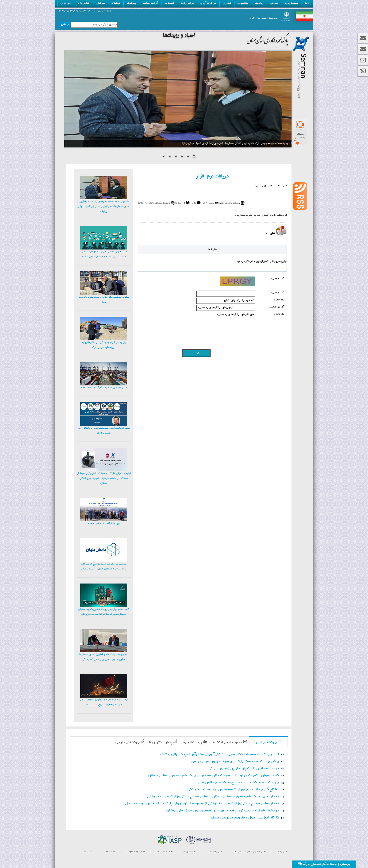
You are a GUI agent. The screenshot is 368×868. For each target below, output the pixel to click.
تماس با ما (88, 852)
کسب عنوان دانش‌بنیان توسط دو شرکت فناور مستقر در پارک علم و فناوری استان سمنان (214, 776)
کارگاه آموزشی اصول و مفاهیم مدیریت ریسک (245, 818)
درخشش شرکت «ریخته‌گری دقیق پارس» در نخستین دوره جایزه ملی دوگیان (223, 811)
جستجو (65, 25)
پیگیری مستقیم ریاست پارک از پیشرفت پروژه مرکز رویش (235, 762)
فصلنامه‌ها (110, 852)
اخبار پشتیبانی (215, 852)
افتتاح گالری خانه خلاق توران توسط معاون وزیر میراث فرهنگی (233, 790)
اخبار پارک (282, 852)
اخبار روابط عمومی (136, 852)
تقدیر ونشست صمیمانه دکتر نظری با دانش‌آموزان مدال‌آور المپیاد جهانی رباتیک (220, 755)
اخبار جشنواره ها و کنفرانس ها (249, 852)
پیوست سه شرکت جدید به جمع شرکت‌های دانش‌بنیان (238, 783)
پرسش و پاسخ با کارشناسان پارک (324, 864)
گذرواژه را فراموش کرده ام (73, 11)
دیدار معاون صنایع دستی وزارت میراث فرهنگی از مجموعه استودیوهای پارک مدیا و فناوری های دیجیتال (202, 804)
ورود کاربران (104, 11)
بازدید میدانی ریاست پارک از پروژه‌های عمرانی (244, 769)
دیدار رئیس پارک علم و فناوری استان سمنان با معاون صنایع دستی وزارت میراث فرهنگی (213, 797)
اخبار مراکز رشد (164, 852)
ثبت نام (92, 11)
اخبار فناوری (190, 852)
